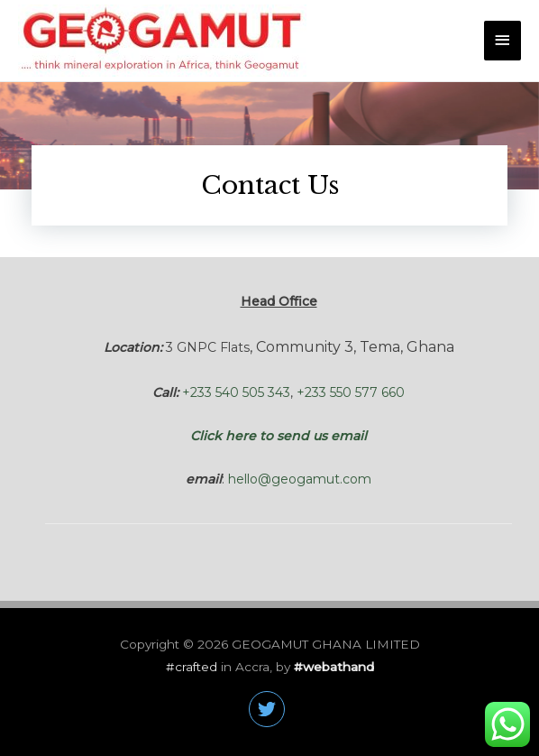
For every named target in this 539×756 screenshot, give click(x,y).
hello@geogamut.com (300, 479)
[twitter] (269, 709)
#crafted (193, 667)
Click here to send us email (279, 436)
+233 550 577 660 (351, 392)
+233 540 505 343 (236, 392)
